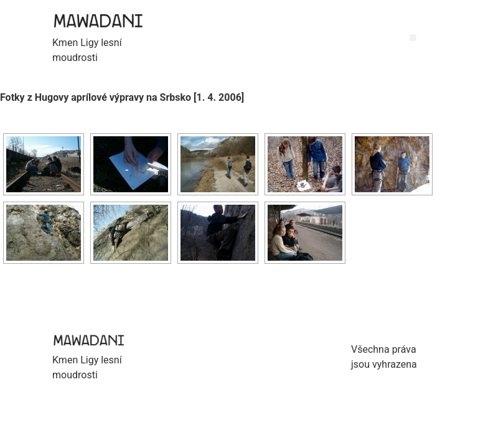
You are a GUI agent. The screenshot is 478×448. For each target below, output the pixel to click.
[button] (413, 38)
